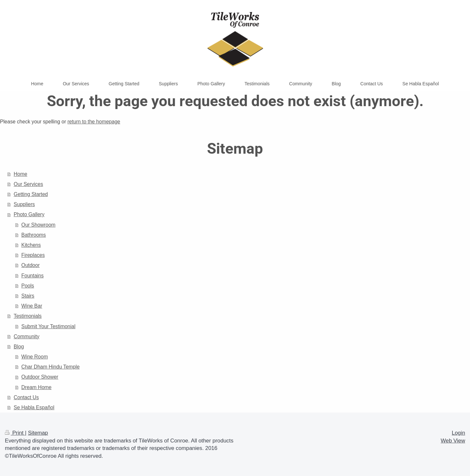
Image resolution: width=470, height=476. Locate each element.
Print (15, 433)
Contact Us (26, 397)
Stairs (28, 296)
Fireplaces (33, 255)
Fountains (33, 276)
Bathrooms (34, 235)
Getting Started (31, 194)
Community (27, 336)
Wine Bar (32, 306)
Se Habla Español (34, 407)
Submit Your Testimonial (48, 326)
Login (458, 433)
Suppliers (24, 204)
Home (21, 174)
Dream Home (37, 387)
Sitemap (38, 433)
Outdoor (31, 265)
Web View (453, 441)
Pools (28, 286)
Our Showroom (39, 225)
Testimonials (28, 316)
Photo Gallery (29, 214)
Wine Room (35, 357)
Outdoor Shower (40, 377)
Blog (19, 347)
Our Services (28, 184)
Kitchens (31, 245)
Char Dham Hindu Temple (51, 367)
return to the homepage (94, 122)
